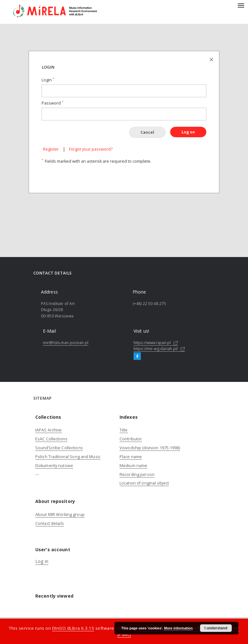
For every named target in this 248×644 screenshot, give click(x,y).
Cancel (147, 132)
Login (48, 80)
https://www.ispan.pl (156, 343)
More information (178, 628)
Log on (188, 132)
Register (51, 149)
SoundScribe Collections (59, 448)
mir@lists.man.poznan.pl (66, 343)
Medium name (133, 466)
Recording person (137, 475)
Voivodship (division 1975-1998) (150, 448)
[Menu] (241, 5)
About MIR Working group (60, 515)
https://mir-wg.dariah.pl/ (159, 349)
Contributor (131, 439)
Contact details (50, 523)
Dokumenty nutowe (54, 466)
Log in (42, 561)
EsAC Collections (51, 439)
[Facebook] (137, 356)
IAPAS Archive (49, 430)
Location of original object (144, 483)
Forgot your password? (91, 149)
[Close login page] (212, 59)
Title (124, 430)
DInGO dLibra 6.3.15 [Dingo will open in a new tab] (73, 628)
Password (52, 103)
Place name (131, 457)
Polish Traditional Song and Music (68, 457)
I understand (216, 628)
